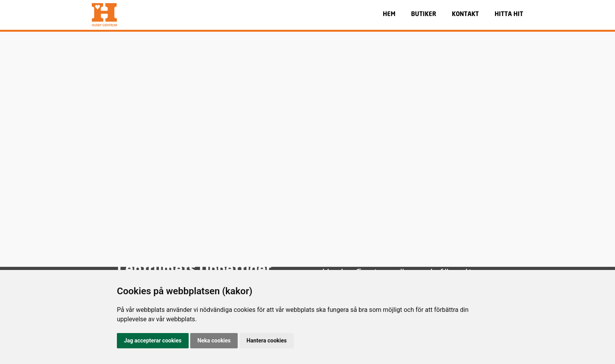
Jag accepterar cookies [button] (153, 340)
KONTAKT (465, 15)
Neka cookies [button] (214, 340)
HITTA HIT (509, 15)
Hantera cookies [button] (267, 340)
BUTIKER (424, 15)
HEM (389, 15)
